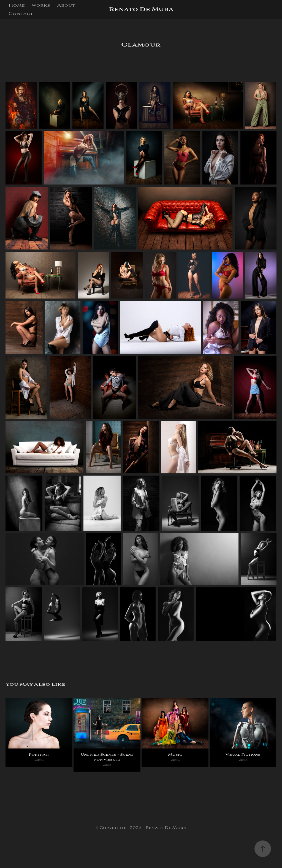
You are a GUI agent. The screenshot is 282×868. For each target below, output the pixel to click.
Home (17, 6)
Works (41, 6)
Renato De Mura (141, 10)
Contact (21, 14)
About (66, 6)
